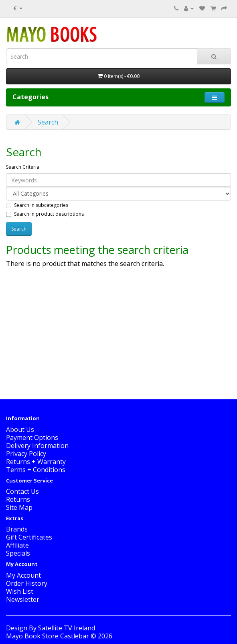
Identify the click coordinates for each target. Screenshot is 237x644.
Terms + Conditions (36, 470)
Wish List (20, 591)
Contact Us (22, 491)
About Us (20, 429)
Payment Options (32, 438)
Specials (18, 553)
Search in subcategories (37, 205)
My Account (23, 575)
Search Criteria (23, 167)
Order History (27, 583)
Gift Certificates (29, 537)
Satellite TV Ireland (67, 628)
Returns (18, 499)
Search (48, 122)
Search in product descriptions (45, 214)
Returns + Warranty (36, 462)
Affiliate (17, 545)
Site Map (19, 507)
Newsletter (23, 599)
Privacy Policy (26, 454)
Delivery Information (37, 446)
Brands (17, 529)
